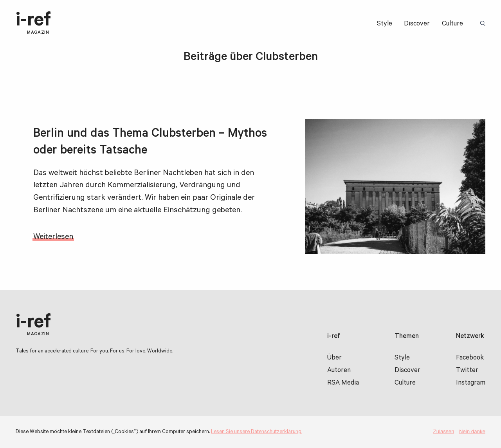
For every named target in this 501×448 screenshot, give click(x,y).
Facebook (470, 359)
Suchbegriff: (484, 24)
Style (385, 24)
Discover (417, 24)
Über (334, 359)
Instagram (471, 384)
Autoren (339, 371)
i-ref (33, 23)
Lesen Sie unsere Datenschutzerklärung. (257, 432)
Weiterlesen (53, 238)
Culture (452, 24)
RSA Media (343, 384)
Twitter (467, 371)
